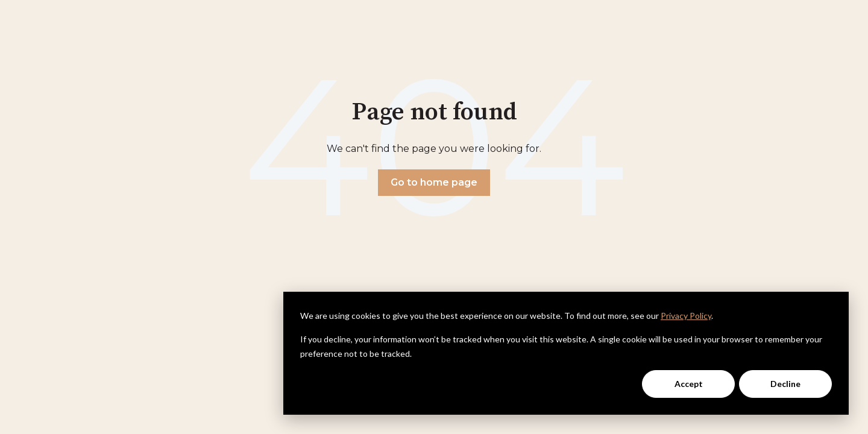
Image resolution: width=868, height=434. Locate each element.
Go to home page (434, 182)
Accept (689, 384)
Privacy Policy (686, 316)
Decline (785, 384)
